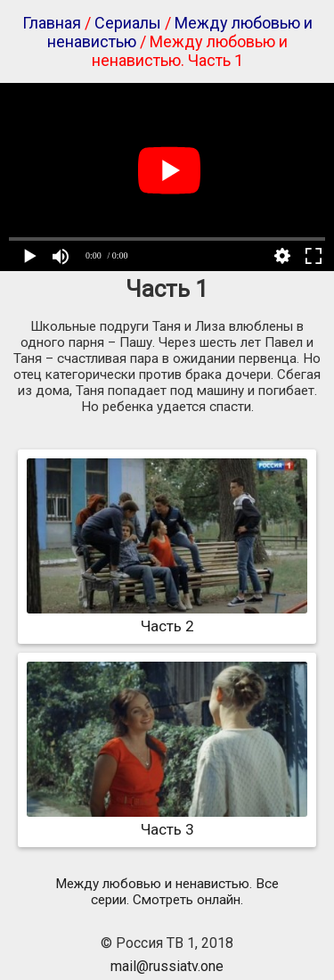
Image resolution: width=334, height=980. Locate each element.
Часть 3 (167, 820)
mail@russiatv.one (167, 966)
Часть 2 (167, 617)
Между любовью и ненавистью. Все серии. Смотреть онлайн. (167, 892)
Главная (52, 23)
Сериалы (128, 23)
